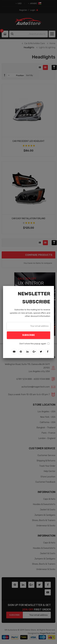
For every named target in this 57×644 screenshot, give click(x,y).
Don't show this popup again (33, 344)
